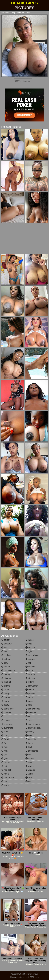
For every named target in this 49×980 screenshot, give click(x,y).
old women (32, 686)
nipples (30, 678)
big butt (6, 682)
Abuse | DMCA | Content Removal (24, 974)
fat (4, 743)
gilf (4, 755)
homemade (8, 778)
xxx (28, 781)
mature (30, 659)
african (6, 640)
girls (5, 758)
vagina (30, 766)
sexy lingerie (33, 724)
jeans (5, 785)
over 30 (30, 690)
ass (4, 651)
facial (5, 739)
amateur (6, 644)
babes (5, 659)
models (30, 667)
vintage (30, 770)
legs (29, 644)
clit (4, 716)
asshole (6, 655)
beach (5, 667)
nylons (30, 682)
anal (5, 648)
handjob (6, 770)
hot (4, 781)
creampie (7, 724)
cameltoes (7, 709)
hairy (5, 766)
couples (6, 720)
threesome (32, 751)
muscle (30, 674)
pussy (30, 701)
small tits (31, 739)
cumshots (7, 728)
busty (5, 705)
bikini (5, 690)
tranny (30, 758)
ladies (30, 640)
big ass (6, 678)
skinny (30, 732)
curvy (5, 736)
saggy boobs (33, 709)
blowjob (6, 693)
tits (28, 755)
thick (29, 747)
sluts (29, 736)
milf (28, 663)
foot (4, 751)
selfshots (31, 713)
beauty (6, 674)
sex (28, 716)
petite (29, 697)
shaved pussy (33, 728)
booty (5, 701)
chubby (6, 713)
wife (29, 778)
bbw (5, 663)
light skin (31, 651)
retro (29, 705)
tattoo (29, 743)
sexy (29, 720)
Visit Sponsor (23, 81)
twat (29, 762)
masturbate (32, 655)
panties (30, 693)
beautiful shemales (11, 671)
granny (6, 762)
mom (29, 671)
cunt (5, 732)
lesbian (30, 648)
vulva (29, 774)
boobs (5, 697)
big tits (6, 686)
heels (5, 774)
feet (4, 747)
